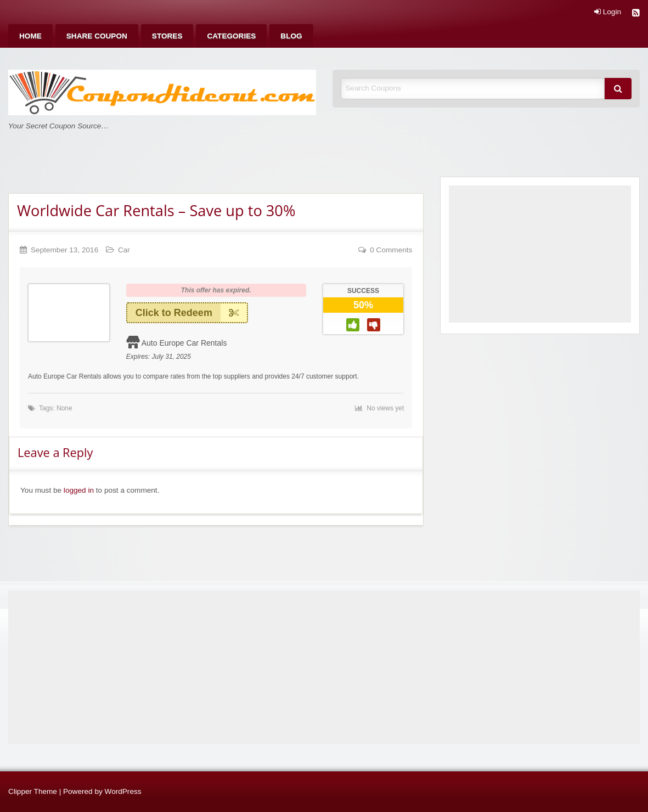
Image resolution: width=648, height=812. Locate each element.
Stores (167, 36)
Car (124, 250)
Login (608, 12)
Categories (231, 36)
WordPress (123, 791)
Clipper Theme (33, 791)
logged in (79, 490)
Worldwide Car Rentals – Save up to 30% (156, 210)
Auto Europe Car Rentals (184, 343)
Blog (291, 36)
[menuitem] (30, 36)
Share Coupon (97, 36)
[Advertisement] (540, 254)
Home (30, 36)
